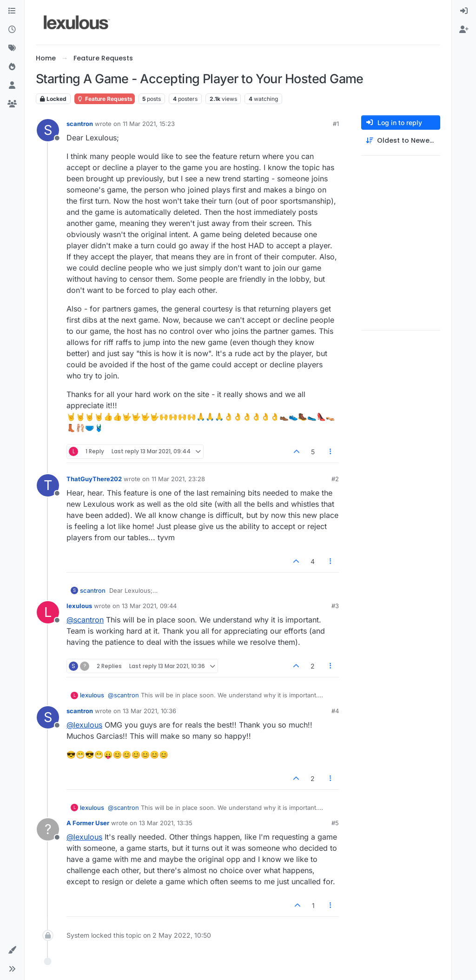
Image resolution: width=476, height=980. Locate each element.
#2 (335, 479)
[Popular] (12, 67)
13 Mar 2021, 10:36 (149, 711)
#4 (335, 711)
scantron (80, 124)
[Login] (464, 11)
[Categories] (12, 11)
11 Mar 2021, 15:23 (149, 124)
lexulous (79, 606)
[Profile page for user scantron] (48, 130)
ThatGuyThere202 (94, 479)
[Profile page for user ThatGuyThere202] (48, 485)
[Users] (12, 86)
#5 (335, 823)
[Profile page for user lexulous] (48, 612)
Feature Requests (105, 99)
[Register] (464, 30)
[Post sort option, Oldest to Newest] (401, 141)
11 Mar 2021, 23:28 (178, 479)
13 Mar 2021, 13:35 (166, 823)
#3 (335, 606)
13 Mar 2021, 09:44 (149, 606)
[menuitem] (464, 11)
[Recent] (12, 30)
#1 (336, 124)
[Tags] (12, 48)
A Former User (88, 823)
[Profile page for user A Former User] (48, 829)
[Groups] (12, 104)
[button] (12, 950)
